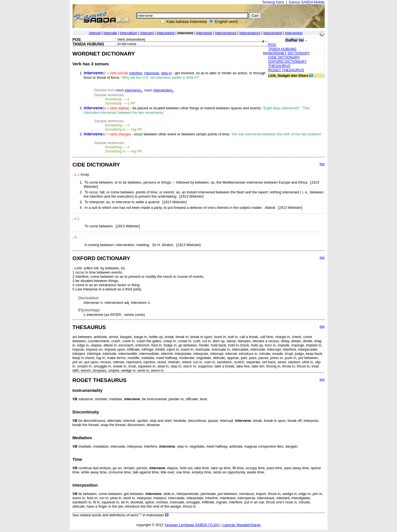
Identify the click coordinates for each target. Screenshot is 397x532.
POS (272, 45)
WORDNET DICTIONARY (289, 53)
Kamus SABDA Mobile (307, 2)
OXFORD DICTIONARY (288, 62)
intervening (294, 33)
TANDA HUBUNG (283, 49)
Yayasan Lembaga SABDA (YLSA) (192, 525)
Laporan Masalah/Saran (242, 525)
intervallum (129, 33)
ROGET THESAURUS (286, 70)
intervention (163, 90)
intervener (204, 33)
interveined (166, 33)
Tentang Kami (273, 2)
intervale (110, 33)
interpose (152, 73)
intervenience (226, 33)
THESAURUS (279, 66)
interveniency (250, 33)
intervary (147, 33)
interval (95, 33)
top (266, 53)
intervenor (134, 90)
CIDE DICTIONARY (284, 57)
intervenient (273, 33)
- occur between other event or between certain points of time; (203, 134)
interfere (136, 73)
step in (166, 73)
